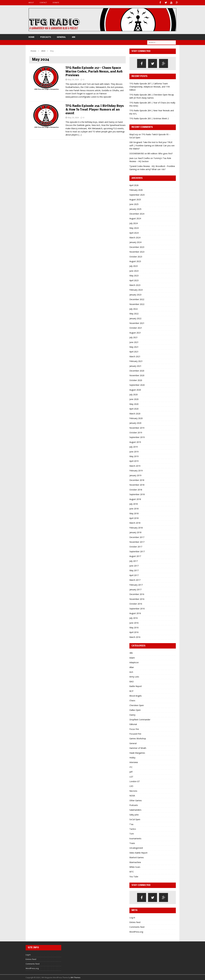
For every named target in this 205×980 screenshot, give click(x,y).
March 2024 (135, 237)
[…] (80, 135)
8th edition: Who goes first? (160, 153)
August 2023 (135, 261)
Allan (132, 667)
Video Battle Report (138, 852)
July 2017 (134, 561)
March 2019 (135, 466)
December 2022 (137, 299)
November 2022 (137, 304)
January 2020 (135, 423)
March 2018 (135, 523)
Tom (132, 833)
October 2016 (136, 604)
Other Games (136, 800)
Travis (132, 843)
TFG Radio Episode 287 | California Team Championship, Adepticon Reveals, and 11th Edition (150, 86)
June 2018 (134, 508)
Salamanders (135, 810)
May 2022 (134, 313)
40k (74, 37)
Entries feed (135, 922)
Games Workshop (138, 738)
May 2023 (134, 275)
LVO (131, 786)
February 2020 (136, 418)
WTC (132, 872)
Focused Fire (135, 734)
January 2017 (135, 589)
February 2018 (136, 527)
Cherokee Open (137, 705)
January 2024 (135, 242)
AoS (131, 672)
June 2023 (134, 271)
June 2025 (134, 204)
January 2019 (135, 475)
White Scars (135, 867)
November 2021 (137, 323)
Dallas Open (135, 710)
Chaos (132, 700)
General (61, 37)
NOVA (132, 795)
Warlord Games (137, 857)
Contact (43, 2)
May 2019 (134, 456)
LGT (131, 776)
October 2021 (136, 328)
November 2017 (137, 542)
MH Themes (76, 977)
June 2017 (134, 565)
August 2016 (135, 613)
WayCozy (134, 134)
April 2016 (134, 632)
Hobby (132, 757)
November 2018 (137, 485)
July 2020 (134, 394)
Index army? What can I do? (153, 169)
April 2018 (134, 518)
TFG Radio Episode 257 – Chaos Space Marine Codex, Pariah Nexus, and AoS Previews (94, 72)
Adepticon (134, 662)
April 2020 (134, 409)
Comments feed (137, 927)
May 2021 (134, 347)
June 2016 (134, 623)
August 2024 (135, 218)
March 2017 (135, 580)
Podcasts (46, 37)
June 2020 (134, 399)
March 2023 (135, 285)
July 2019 (134, 447)
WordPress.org (136, 931)
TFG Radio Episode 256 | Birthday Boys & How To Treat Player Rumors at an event (95, 109)
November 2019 (137, 428)
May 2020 (134, 404)
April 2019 (134, 461)
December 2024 (137, 214)
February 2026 (136, 190)
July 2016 (134, 618)
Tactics (133, 829)
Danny (132, 715)
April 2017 (134, 575)
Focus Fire (134, 729)
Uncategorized (136, 848)
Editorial (133, 724)
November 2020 (137, 375)
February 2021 (136, 361)
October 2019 (136, 432)
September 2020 (137, 385)
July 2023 (134, 266)
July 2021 (134, 337)
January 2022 (135, 318)
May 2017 (134, 570)
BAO (132, 681)
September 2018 (137, 494)
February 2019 (136, 470)
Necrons (133, 791)
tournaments (135, 838)
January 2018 (135, 532)
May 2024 (134, 228)
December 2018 (137, 480)
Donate (56, 2)
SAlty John (134, 814)
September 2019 (137, 437)
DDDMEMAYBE (137, 153)
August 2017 (135, 556)
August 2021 (135, 332)
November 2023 (137, 252)
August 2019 (135, 442)
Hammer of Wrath (138, 748)
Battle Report (136, 686)
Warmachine (135, 862)
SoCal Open (135, 819)
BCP (131, 691)
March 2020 (135, 413)
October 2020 (136, 380)
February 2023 (136, 290)
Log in (132, 917)
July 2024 (134, 223)
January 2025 (135, 209)
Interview (134, 762)
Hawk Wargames (137, 753)
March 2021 (135, 356)
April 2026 (134, 185)
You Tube (134, 876)
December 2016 (137, 594)
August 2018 (135, 499)
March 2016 (135, 637)
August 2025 (135, 199)
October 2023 (136, 256)
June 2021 (134, 342)
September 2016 (137, 608)
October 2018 (136, 489)
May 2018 (134, 513)
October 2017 (136, 546)
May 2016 (134, 627)
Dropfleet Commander (140, 719)
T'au (131, 824)
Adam (132, 657)
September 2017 (137, 551)
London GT (135, 781)
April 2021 (134, 351)
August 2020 (135, 390)
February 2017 (136, 585)
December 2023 (137, 247)
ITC (131, 767)
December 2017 (137, 537)
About (31, 2)
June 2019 (134, 451)
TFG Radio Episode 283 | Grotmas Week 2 (149, 118)
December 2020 (137, 370)
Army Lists (134, 677)
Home (31, 37)
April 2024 (134, 233)
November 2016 (137, 599)
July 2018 (134, 504)
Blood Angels (136, 695)
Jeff (131, 772)
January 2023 (135, 294)
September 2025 (137, 195)
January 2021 (135, 366)
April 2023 (134, 280)
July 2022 (134, 309)
